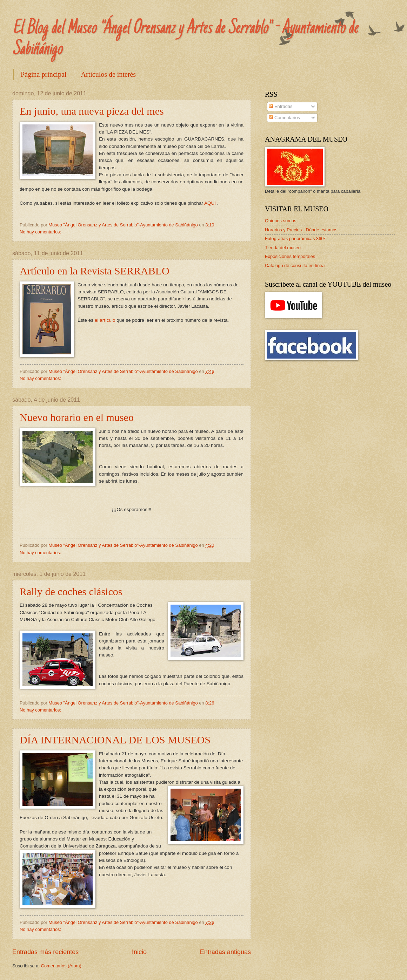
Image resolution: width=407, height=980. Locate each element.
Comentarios (284, 118)
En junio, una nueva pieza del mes (92, 111)
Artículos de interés (109, 74)
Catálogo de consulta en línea (295, 266)
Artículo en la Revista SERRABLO (95, 271)
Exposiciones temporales (290, 256)
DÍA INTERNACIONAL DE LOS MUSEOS (115, 740)
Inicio (139, 952)
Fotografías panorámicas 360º (295, 239)
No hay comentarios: (41, 232)
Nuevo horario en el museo (77, 417)
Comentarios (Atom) (61, 966)
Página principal (44, 74)
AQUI (211, 203)
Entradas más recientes (45, 952)
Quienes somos (281, 221)
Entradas (281, 106)
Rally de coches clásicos (71, 591)
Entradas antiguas (225, 952)
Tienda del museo (283, 248)
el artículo (105, 320)
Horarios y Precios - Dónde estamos (301, 230)
